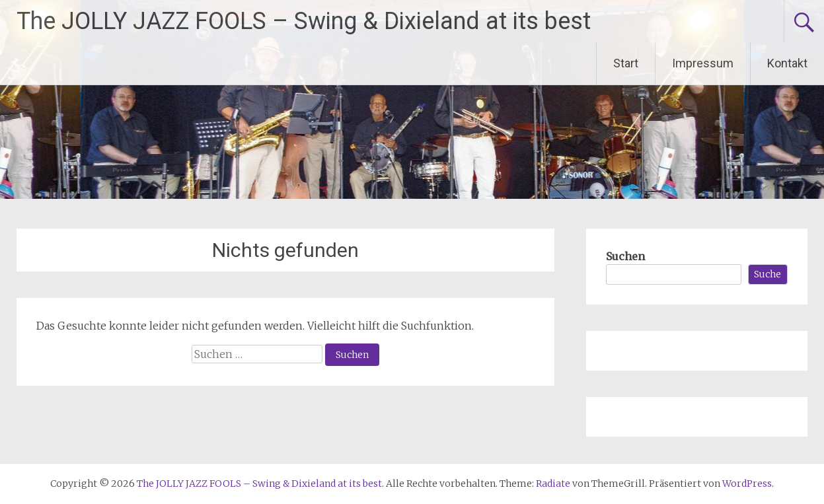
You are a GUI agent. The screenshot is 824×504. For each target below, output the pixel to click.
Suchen (625, 256)
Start (626, 63)
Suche (768, 274)
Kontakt (787, 63)
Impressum (703, 63)
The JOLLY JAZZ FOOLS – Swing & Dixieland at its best (304, 21)
